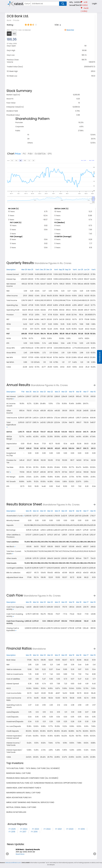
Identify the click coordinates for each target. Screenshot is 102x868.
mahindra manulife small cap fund (23, 793)
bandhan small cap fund (19, 773)
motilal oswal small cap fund (21, 807)
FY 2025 (12, 829)
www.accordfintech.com (13, 863)
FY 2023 (36, 829)
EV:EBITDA (40, 154)
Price (18, 154)
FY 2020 (70, 829)
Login (94, 4)
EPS (50, 154)
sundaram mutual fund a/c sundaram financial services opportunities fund (44, 783)
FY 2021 (58, 829)
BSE (14, 34)
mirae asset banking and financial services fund (30, 802)
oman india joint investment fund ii (24, 788)
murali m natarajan (16, 812)
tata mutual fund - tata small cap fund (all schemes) (33, 768)
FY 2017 (23, 832)
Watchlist (70, 30)
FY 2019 (81, 829)
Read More (20, 854)
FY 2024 (24, 829)
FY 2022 (47, 829)
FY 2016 (34, 832)
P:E (24, 154)
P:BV (30, 154)
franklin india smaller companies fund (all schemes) (32, 778)
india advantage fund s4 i (19, 797)
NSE (9, 34)
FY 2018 (12, 832)
